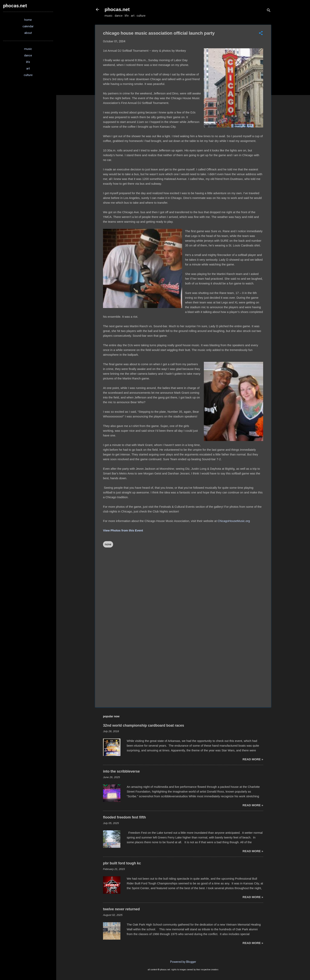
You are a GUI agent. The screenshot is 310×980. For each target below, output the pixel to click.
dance (28, 55)
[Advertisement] (183, 670)
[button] (261, 33)
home (28, 20)
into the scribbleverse (121, 771)
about (28, 33)
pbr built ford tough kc (122, 863)
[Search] (269, 11)
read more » (253, 759)
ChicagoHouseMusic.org (234, 521)
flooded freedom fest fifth (124, 817)
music (28, 49)
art (28, 68)
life (28, 62)
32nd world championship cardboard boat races (144, 725)
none (108, 544)
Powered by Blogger (183, 962)
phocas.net (117, 9)
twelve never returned (121, 909)
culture (28, 75)
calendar (28, 26)
